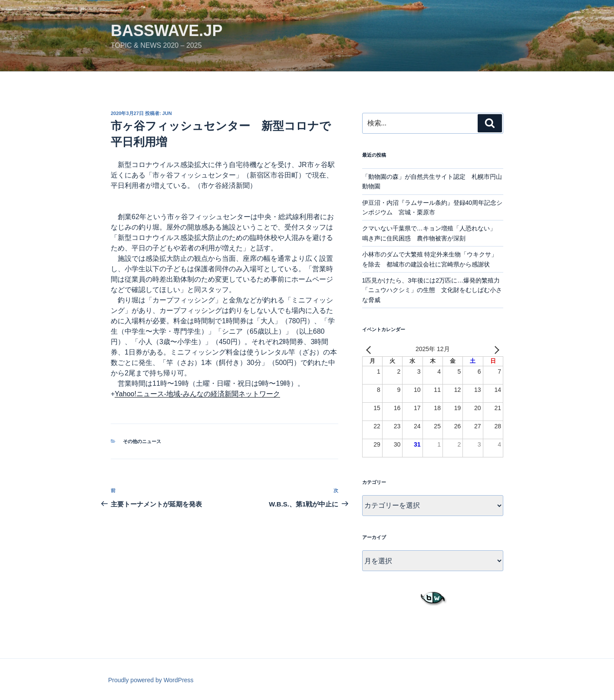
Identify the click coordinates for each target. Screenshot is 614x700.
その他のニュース (142, 441)
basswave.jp (167, 31)
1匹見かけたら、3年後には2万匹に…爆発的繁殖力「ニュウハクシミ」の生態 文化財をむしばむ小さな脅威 (432, 290)
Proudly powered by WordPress (151, 680)
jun (167, 113)
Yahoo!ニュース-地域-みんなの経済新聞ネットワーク (197, 394)
